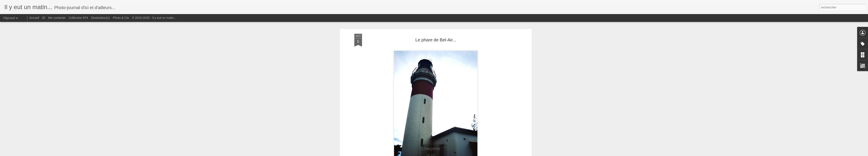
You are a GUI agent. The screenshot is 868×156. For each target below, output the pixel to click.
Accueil (34, 18)
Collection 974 (78, 18)
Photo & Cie (121, 18)
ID (44, 18)
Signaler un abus (464, 154)
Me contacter (57, 18)
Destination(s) (100, 18)
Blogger (450, 154)
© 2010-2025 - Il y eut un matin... (154, 18)
